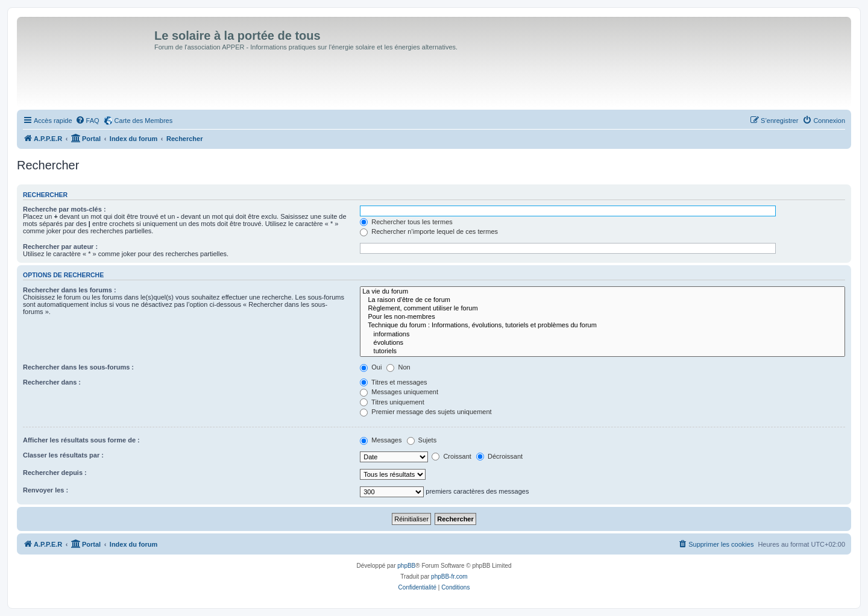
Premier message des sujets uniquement (426, 412)
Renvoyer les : (46, 490)
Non (398, 367)
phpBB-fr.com (449, 577)
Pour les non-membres (602, 317)
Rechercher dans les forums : (70, 290)
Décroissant (499, 456)
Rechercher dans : (52, 382)
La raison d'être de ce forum (602, 300)
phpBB (406, 566)
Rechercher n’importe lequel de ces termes (429, 231)
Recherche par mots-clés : (64, 209)
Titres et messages (393, 382)
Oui (371, 367)
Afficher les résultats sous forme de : (81, 440)
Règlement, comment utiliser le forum (602, 309)
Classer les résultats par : (63, 455)
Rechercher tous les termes (406, 222)
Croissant (451, 456)
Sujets (422, 440)
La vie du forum (602, 292)
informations (602, 335)
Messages (381, 440)
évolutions (602, 343)
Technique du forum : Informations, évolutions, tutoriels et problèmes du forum (602, 325)
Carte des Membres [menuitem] (144, 121)
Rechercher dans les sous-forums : (78, 367)
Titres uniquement (392, 402)
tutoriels (602, 351)
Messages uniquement (399, 392)
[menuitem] (87, 121)
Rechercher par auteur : (60, 247)
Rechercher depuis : (55, 473)
